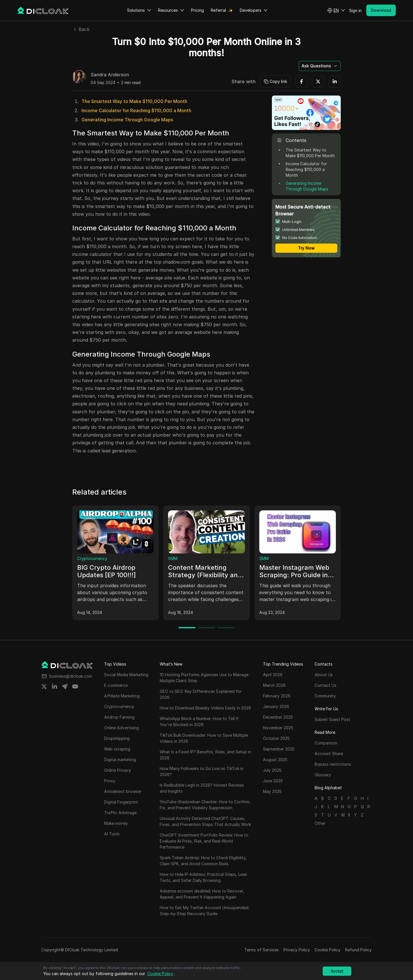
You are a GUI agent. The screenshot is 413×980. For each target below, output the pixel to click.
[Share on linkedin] (54, 687)
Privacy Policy (297, 950)
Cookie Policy (328, 950)
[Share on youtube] (75, 687)
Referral (218, 10)
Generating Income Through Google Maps (127, 120)
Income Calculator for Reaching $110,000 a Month (136, 110)
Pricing (197, 10)
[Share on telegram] (65, 687)
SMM (173, 558)
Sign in (355, 10)
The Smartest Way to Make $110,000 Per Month (134, 101)
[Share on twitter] (44, 687)
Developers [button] (254, 10)
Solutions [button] (139, 10)
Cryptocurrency (92, 558)
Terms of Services (262, 950)
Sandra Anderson (110, 75)
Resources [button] (171, 10)
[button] (336, 10)
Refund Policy (358, 950)
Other (320, 823)
